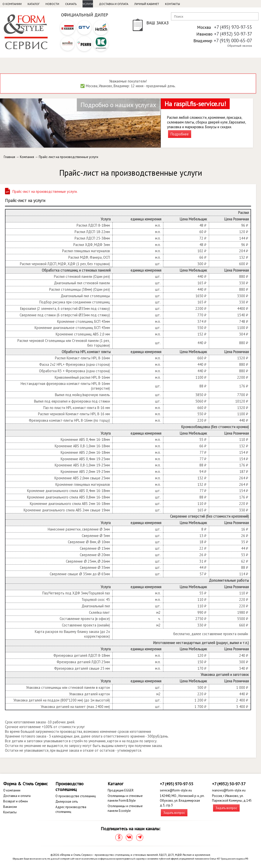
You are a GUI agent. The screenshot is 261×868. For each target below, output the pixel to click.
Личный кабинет (147, 4)
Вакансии (10, 807)
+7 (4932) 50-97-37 (233, 34)
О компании (12, 4)
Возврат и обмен (16, 801)
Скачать (71, 4)
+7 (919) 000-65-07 (233, 41)
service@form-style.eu (176, 790)
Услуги (88, 4)
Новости (52, 4)
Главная (9, 157)
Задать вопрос (174, 813)
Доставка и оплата (114, 4)
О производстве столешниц (76, 796)
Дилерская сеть (67, 802)
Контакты (173, 4)
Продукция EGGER (121, 790)
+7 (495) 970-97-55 (233, 27)
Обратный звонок (240, 46)
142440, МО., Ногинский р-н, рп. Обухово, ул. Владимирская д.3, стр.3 (182, 801)
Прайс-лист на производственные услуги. (45, 191)
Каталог (34, 4)
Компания (27, 157)
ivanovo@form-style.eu (229, 790)
